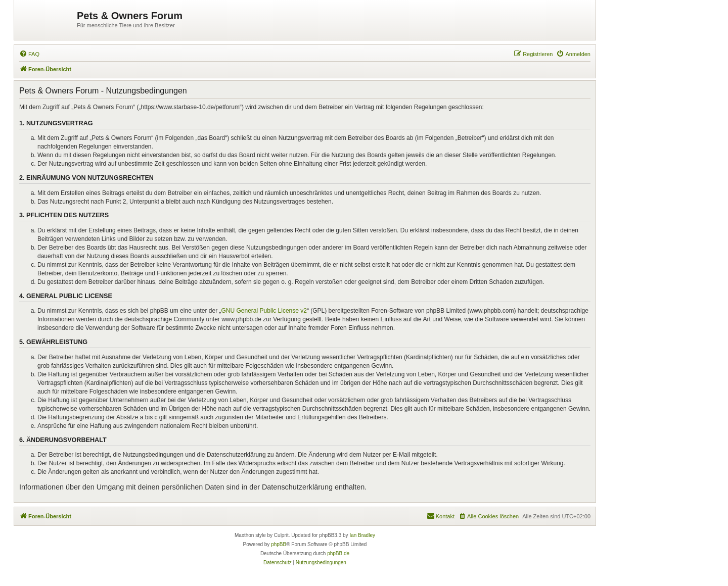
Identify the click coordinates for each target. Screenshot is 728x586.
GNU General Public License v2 (264, 311)
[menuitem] (29, 54)
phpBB (279, 544)
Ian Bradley (362, 535)
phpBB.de (338, 553)
